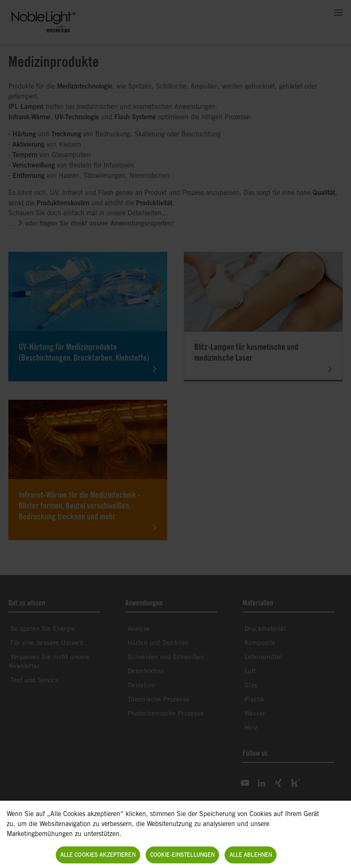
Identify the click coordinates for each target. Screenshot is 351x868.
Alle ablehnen (251, 859)
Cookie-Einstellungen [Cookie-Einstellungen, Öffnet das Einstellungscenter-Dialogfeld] (183, 859)
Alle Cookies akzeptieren (98, 859)
